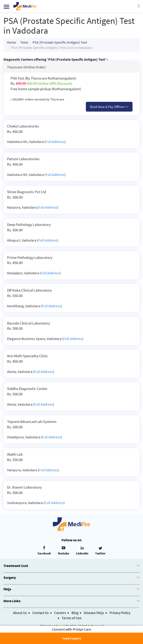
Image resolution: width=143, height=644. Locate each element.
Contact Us (41, 613)
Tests (24, 42)
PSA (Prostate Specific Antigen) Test (60, 42)
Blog (75, 613)
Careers (60, 613)
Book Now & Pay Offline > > (109, 107)
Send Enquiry (72, 638)
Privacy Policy (120, 613)
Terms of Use (72, 618)
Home (11, 42)
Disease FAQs (94, 613)
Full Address (55, 142)
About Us (20, 613)
